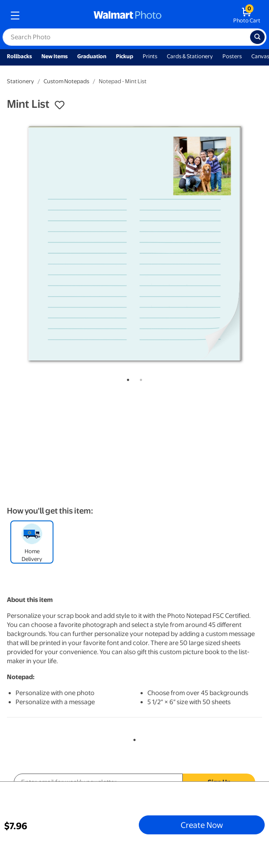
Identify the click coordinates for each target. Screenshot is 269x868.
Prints (150, 56)
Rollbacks (19, 56)
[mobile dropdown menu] (15, 16)
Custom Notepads (66, 81)
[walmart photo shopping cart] (247, 16)
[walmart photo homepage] (128, 16)
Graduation (92, 56)
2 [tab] (139, 378)
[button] (59, 105)
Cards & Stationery (190, 56)
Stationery (20, 81)
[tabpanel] (134, 244)
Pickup (125, 56)
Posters (232, 56)
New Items (55, 56)
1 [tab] (126, 378)
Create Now (202, 825)
